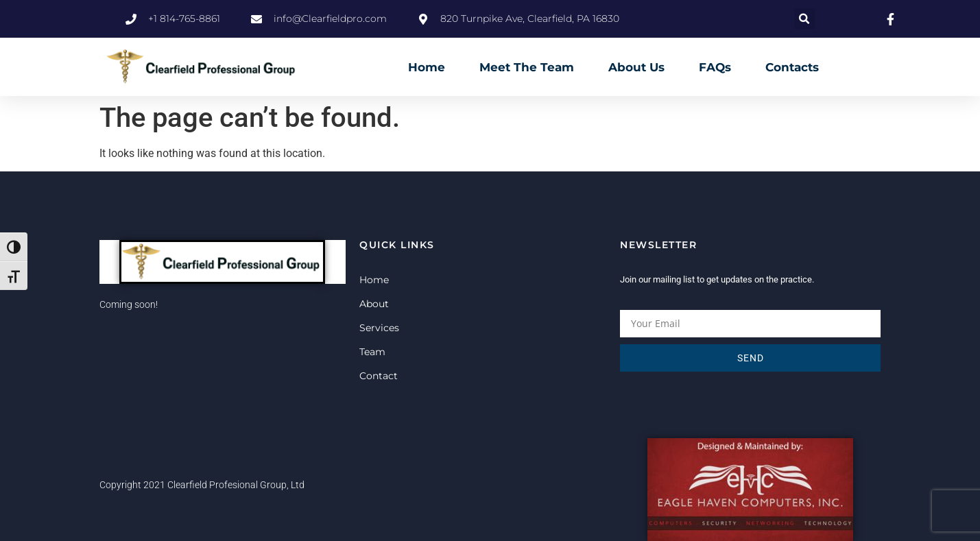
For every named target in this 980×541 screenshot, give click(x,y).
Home (427, 67)
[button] (805, 19)
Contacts (792, 67)
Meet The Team (527, 67)
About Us (636, 67)
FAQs (715, 67)
